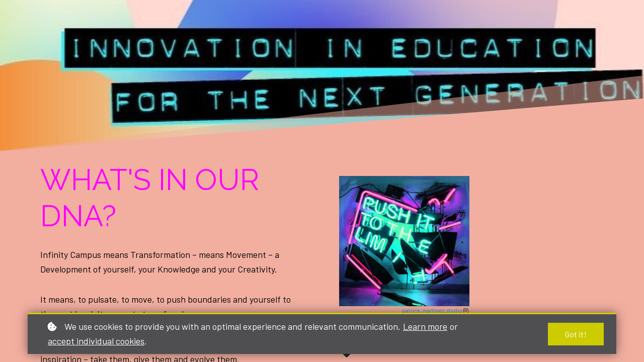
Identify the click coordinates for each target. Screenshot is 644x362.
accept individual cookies (96, 341)
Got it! (576, 334)
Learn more (425, 326)
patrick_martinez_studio (433, 310)
